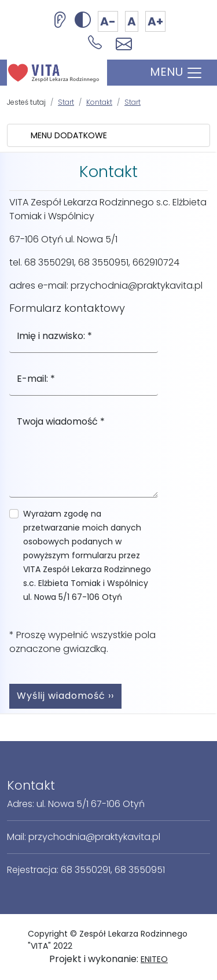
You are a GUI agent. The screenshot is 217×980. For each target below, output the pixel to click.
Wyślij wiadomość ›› (65, 696)
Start (66, 102)
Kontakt (99, 102)
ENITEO (154, 959)
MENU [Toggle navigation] (176, 73)
